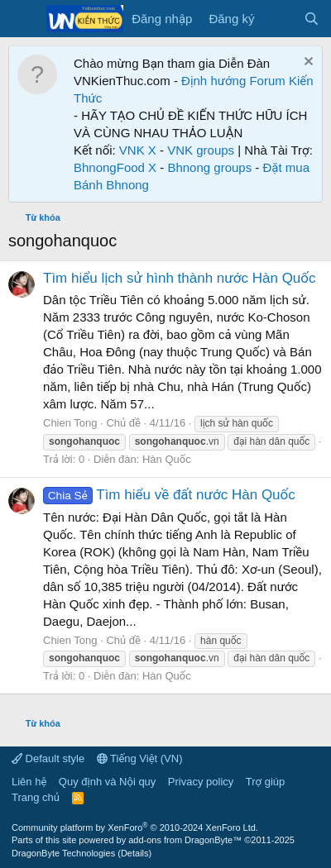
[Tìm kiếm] (312, 19)
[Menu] (23, 19)
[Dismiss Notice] (307, 63)
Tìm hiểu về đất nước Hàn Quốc (169, 495)
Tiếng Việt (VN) (140, 758)
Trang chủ (36, 797)
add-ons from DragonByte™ (185, 840)
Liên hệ (29, 782)
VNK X (138, 150)
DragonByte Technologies (63, 853)
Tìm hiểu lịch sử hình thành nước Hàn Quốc (180, 278)
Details (135, 853)
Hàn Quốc (167, 459)
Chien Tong (70, 423)
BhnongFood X (115, 167)
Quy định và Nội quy (108, 782)
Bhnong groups (209, 167)
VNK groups (201, 150)
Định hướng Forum (233, 81)
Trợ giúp (265, 782)
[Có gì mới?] (278, 19)
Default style (48, 758)
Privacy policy (201, 782)
